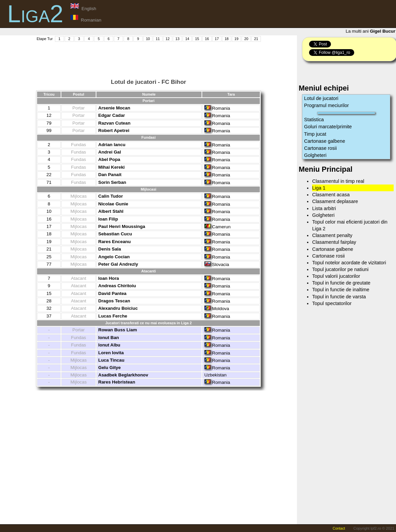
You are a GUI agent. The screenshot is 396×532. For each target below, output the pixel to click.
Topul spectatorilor (332, 303)
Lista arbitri (324, 208)
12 (167, 39)
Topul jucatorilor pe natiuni (340, 269)
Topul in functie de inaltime (341, 290)
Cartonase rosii (320, 148)
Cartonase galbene (325, 141)
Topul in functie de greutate (341, 283)
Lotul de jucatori (321, 98)
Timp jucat (315, 134)
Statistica (314, 120)
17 (217, 39)
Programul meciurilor (326, 105)
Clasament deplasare (335, 201)
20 (246, 39)
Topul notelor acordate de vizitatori (349, 263)
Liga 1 (319, 188)
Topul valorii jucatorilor (336, 276)
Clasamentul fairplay (334, 242)
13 (177, 39)
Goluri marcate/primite (328, 127)
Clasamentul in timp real (338, 181)
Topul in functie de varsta (339, 297)
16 (207, 39)
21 (256, 39)
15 (197, 39)
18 (226, 39)
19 (237, 39)
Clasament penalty (332, 235)
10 (148, 39)
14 (187, 39)
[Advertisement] (149, 58)
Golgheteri (315, 155)
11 (158, 39)
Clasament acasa (331, 195)
